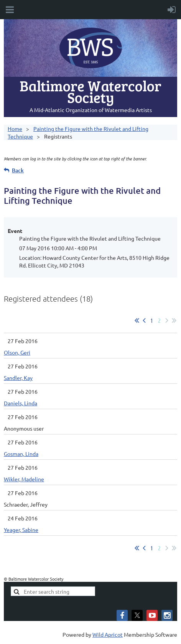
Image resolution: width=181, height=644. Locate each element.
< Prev (144, 320)
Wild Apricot (108, 634)
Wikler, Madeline (24, 479)
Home (15, 129)
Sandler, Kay (18, 378)
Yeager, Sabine (21, 530)
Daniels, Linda (21, 403)
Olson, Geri (17, 352)
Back (18, 170)
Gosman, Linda (21, 454)
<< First (137, 320)
